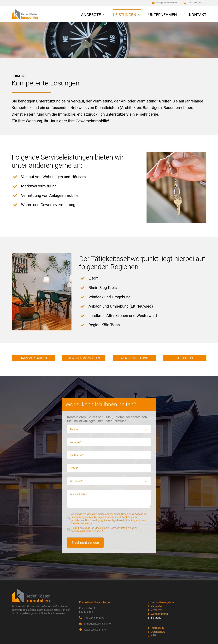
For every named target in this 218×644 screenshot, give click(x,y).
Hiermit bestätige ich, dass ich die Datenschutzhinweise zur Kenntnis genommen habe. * (104, 530)
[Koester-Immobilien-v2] (25, 11)
